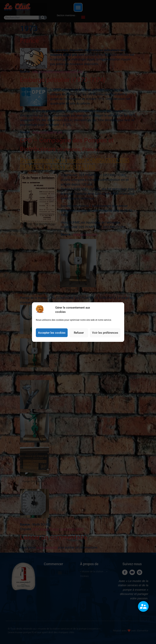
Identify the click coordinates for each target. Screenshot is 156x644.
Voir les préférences (105, 335)
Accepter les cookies (52, 335)
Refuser (79, 335)
